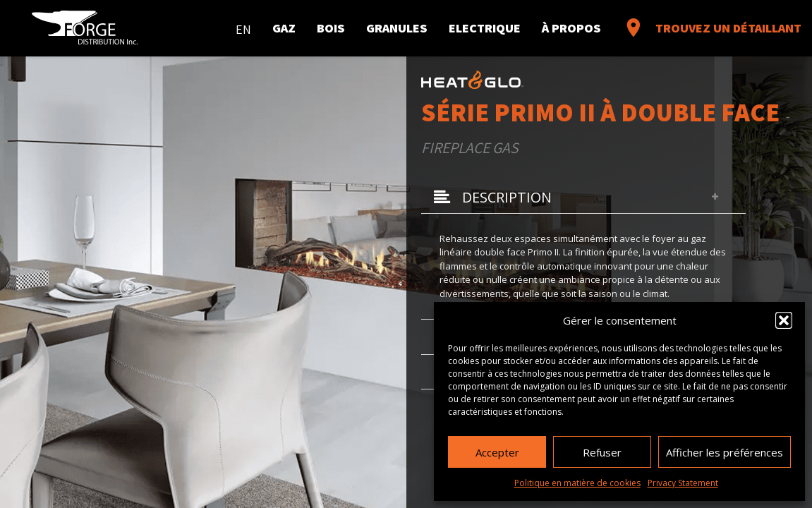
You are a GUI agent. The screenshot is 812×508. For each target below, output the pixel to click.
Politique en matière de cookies (577, 483)
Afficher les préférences (725, 452)
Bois (331, 28)
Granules (397, 28)
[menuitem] (243, 26)
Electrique (485, 28)
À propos (571, 28)
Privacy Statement (683, 483)
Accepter (497, 452)
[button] (784, 320)
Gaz (284, 28)
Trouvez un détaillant (712, 28)
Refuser (602, 452)
